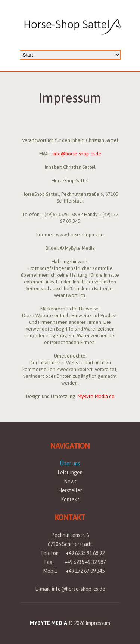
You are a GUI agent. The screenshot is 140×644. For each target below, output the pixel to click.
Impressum (98, 623)
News (70, 482)
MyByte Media (49, 623)
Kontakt (70, 499)
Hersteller (70, 490)
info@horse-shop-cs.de (77, 154)
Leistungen (70, 473)
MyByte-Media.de (96, 396)
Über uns (70, 464)
